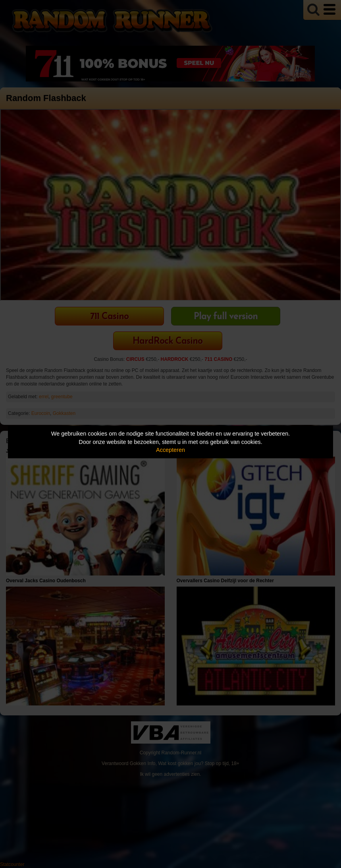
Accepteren (170, 450)
